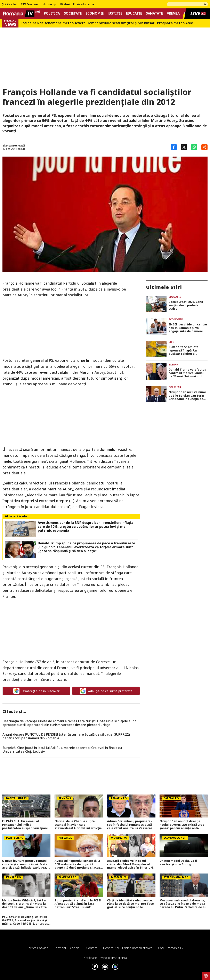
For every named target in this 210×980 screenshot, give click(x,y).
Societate (73, 13)
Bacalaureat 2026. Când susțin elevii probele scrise (186, 305)
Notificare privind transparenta (105, 958)
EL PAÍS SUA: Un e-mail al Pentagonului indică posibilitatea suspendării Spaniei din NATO (26, 825)
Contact (92, 948)
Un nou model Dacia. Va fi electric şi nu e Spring (178, 863)
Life (171, 342)
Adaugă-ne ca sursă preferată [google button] (106, 691)
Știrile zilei (9, 4)
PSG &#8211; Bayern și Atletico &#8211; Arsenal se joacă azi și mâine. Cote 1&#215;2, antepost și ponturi (26, 920)
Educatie (134, 13)
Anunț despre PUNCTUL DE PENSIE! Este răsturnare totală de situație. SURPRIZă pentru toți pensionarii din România (66, 736)
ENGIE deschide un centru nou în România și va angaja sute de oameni (188, 328)
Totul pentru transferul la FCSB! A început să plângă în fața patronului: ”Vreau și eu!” (78, 904)
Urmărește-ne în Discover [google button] (36, 691)
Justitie (115, 13)
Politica (52, 13)
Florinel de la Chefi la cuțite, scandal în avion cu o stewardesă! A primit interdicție (78, 825)
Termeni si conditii (67, 948)
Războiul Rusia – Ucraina (77, 4)
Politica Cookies (37, 948)
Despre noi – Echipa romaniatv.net (128, 948)
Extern (173, 365)
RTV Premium (30, 4)
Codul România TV (171, 948)
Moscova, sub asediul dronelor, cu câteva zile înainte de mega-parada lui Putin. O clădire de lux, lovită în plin (184, 904)
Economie (95, 13)
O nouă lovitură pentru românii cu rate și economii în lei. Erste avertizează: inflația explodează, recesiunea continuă (26, 864)
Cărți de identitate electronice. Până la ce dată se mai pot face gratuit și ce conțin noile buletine (130, 904)
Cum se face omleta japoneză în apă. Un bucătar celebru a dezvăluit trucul (184, 350)
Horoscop (49, 4)
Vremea (173, 13)
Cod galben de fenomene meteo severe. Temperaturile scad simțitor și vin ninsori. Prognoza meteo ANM (107, 23)
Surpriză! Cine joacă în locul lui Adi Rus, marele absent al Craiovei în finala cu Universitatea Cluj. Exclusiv (62, 750)
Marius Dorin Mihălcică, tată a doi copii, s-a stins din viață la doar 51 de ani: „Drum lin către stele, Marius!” (24, 904)
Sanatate (154, 13)
